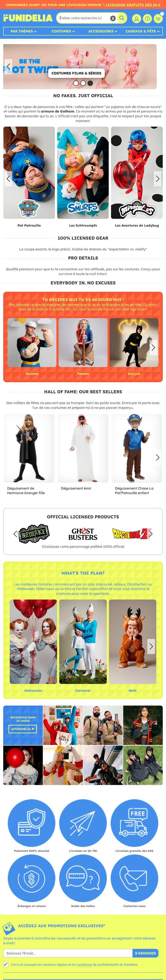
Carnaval (83, 691)
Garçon (134, 374)
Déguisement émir (76, 488)
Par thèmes (22, 31)
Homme (32, 374)
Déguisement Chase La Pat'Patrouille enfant (134, 491)
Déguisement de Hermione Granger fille (26, 491)
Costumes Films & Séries (83, 73)
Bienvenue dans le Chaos (23, 719)
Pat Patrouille (29, 225)
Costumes (61, 31)
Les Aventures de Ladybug (137, 225)
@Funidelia (21, 729)
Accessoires (101, 31)
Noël (132, 691)
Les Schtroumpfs (83, 225)
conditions (85, 965)
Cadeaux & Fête (141, 31)
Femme (83, 374)
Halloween (33, 691)
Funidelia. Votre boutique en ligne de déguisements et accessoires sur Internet (28, 18)
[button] (158, 67)
